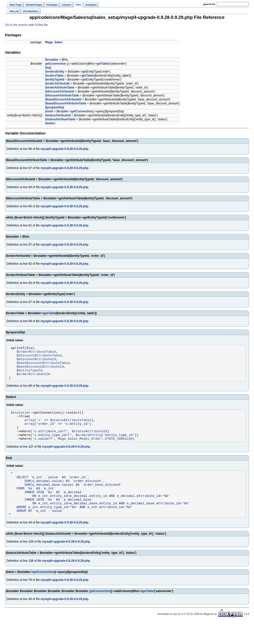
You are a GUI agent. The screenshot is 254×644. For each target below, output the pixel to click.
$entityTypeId (55, 80)
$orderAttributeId (57, 84)
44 (30, 544)
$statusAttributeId (58, 115)
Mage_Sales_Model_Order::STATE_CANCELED (95, 451)
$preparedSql (55, 107)
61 (30, 225)
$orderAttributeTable (60, 87)
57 (30, 302)
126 (31, 582)
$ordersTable (54, 76)
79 (30, 601)
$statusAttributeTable (60, 119)
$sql (48, 68)
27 (30, 245)
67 (30, 168)
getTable (103, 64)
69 (30, 392)
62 (30, 264)
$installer (52, 60)
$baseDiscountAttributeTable (66, 103)
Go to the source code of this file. (27, 25)
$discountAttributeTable (62, 95)
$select (50, 123)
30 (30, 621)
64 (30, 187)
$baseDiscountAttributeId (63, 99)
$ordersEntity (55, 72)
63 (30, 283)
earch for (209, 4)
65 (30, 206)
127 (31, 459)
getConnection (56, 64)
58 (30, 321)
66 (30, 149)
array (29, 429)
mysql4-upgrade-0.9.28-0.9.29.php (64, 149)
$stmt (49, 111)
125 (31, 563)
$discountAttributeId (60, 91)
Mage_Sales (54, 42)
